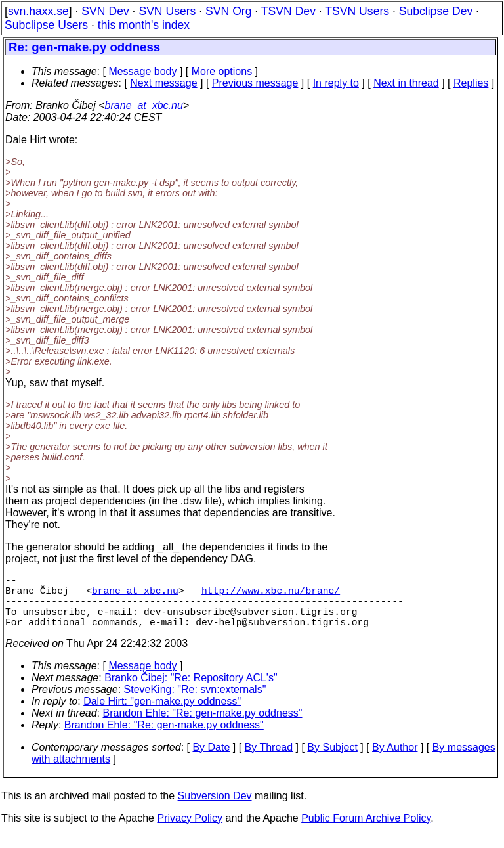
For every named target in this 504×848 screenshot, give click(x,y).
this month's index (144, 25)
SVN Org (228, 11)
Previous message (255, 83)
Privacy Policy (190, 831)
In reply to (336, 83)
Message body (142, 71)
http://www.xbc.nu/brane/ (271, 595)
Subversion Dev (215, 809)
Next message (163, 83)
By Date (211, 760)
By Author (395, 760)
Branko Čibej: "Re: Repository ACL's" (191, 691)
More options (222, 71)
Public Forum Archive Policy (366, 831)
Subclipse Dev (436, 11)
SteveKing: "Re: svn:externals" (195, 703)
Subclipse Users (46, 25)
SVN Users (167, 11)
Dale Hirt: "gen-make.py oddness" (162, 714)
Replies (471, 83)
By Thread (269, 760)
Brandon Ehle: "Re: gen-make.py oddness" (203, 726)
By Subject (332, 760)
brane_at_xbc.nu (144, 105)
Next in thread (406, 83)
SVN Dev (105, 11)
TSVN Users (357, 11)
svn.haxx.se (38, 11)
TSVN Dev (288, 11)
